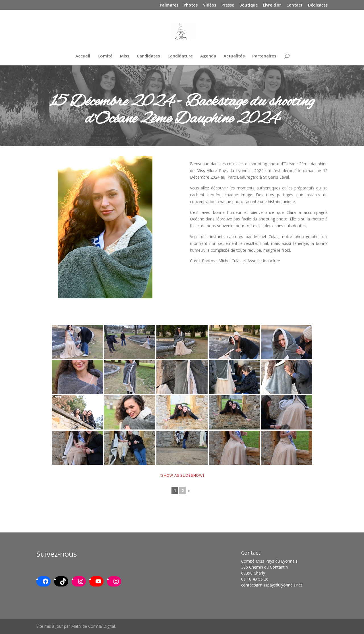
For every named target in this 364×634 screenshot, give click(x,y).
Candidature (180, 56)
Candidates (148, 56)
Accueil (83, 56)
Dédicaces (318, 5)
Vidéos (210, 5)
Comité (105, 56)
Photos (191, 5)
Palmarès (169, 5)
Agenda (208, 56)
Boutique (249, 5)
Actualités (234, 56)
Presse (228, 5)
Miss (125, 56)
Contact (294, 5)
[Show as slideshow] (182, 475)
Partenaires (264, 56)
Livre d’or (272, 5)
